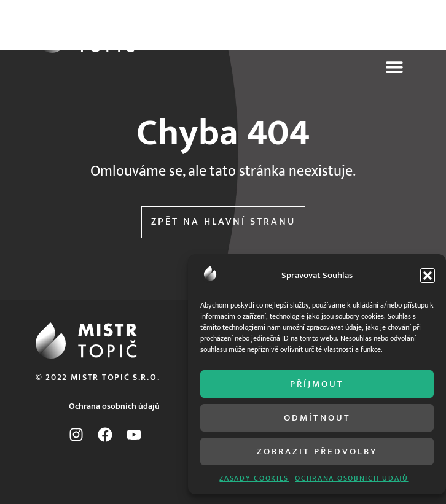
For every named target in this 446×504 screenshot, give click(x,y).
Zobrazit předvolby (317, 452)
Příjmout (317, 384)
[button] (428, 276)
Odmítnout (317, 418)
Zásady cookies (254, 478)
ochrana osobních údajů (351, 478)
